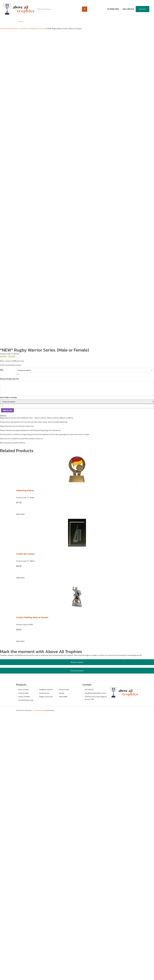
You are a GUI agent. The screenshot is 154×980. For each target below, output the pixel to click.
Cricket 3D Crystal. (25, 818)
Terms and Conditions (98, 21)
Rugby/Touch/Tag (39, 29)
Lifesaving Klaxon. (25, 755)
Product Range (37, 21)
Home (21, 21)
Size (2, 635)
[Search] (85, 9)
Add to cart (7, 675)
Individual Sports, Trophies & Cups (18, 29)
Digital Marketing (39, 976)
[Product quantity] (77, 671)
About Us (78, 21)
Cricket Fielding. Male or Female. (32, 882)
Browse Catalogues (59, 21)
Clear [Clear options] (18, 639)
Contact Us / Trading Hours (125, 21)
